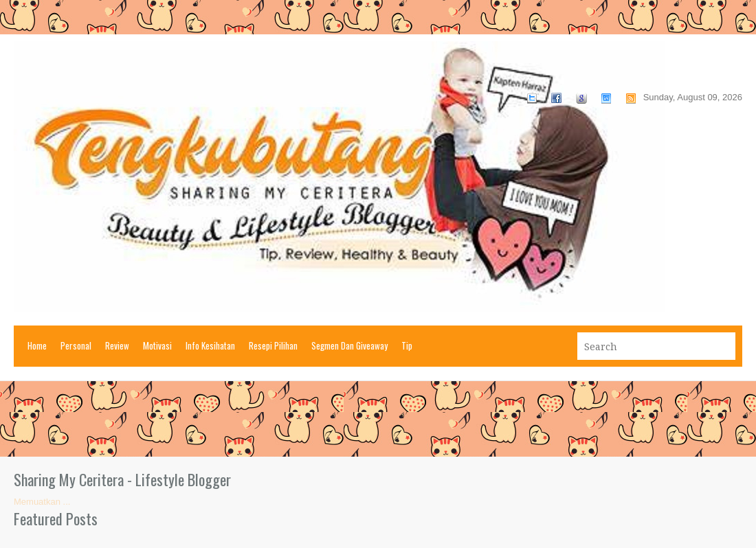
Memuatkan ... (42, 502)
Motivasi (157, 345)
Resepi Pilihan (273, 345)
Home (37, 345)
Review (117, 345)
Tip (407, 345)
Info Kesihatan (210, 345)
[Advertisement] (378, 419)
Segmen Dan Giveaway (349, 345)
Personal (76, 345)
